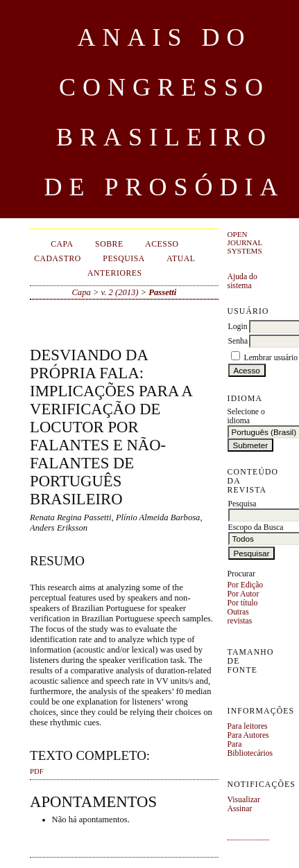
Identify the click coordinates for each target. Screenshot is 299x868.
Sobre (109, 244)
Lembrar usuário (271, 358)
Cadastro (58, 259)
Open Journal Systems (245, 242)
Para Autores (248, 735)
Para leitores (248, 726)
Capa (62, 244)
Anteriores (115, 273)
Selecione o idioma (246, 416)
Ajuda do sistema (242, 281)
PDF (37, 771)
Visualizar (244, 800)
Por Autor (244, 594)
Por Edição (246, 585)
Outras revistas (240, 617)
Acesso (162, 244)
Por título (243, 603)
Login (238, 327)
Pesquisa (124, 259)
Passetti (162, 292)
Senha (238, 341)
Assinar (240, 809)
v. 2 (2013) (120, 292)
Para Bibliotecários (250, 749)
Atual (181, 259)
